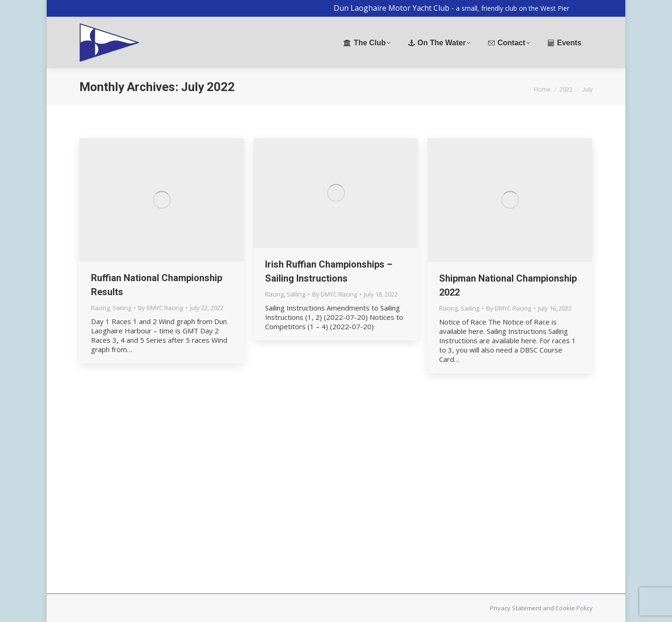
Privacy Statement (516, 608)
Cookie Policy (574, 608)
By (161, 308)
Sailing (122, 308)
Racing (100, 308)
